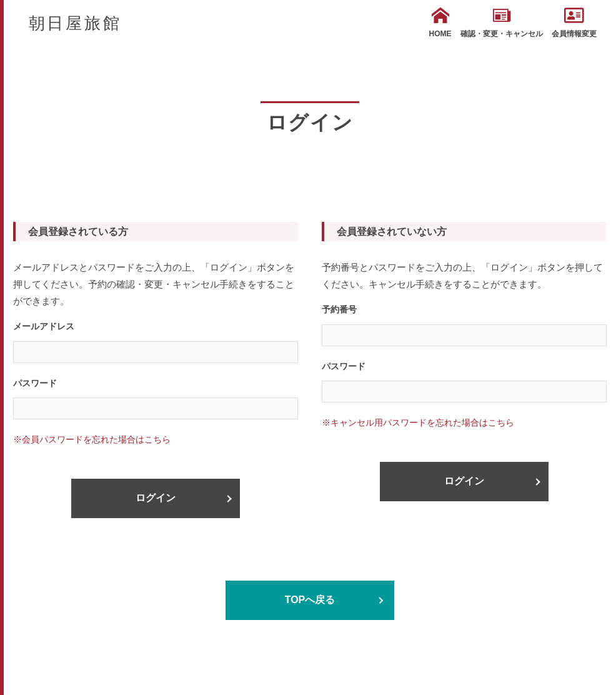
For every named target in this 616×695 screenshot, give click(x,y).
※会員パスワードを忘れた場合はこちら (92, 439)
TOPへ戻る (310, 600)
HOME (440, 22)
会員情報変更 (574, 22)
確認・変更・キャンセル (502, 22)
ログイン (156, 498)
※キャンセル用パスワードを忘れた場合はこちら (418, 422)
